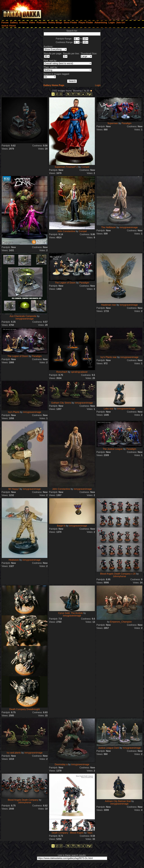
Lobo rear (109, 409)
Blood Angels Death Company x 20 (118, 574)
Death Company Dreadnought (25, 709)
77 (73, 94)
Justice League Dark (109, 748)
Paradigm (127, 123)
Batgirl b (61, 526)
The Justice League (113, 449)
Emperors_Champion (121, 622)
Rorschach (62, 372)
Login (98, 85)
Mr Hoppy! (14, 489)
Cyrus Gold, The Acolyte (71, 613)
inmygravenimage (129, 227)
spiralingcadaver (79, 372)
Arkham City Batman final (118, 801)
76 (68, 94)
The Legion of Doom (65, 283)
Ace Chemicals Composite (23, 316)
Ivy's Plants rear (108, 357)
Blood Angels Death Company (23, 800)
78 (78, 94)
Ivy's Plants (14, 412)
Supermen (113, 123)
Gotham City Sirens (61, 403)
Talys (90, 833)
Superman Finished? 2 (66, 167)
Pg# (89, 94)
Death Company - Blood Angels (67, 833)
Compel (85, 167)
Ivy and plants (14, 753)
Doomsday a (61, 764)
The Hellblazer (108, 227)
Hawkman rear (109, 305)
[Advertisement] (106, 9)
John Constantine (66, 231)
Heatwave (14, 560)
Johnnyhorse (119, 576)
